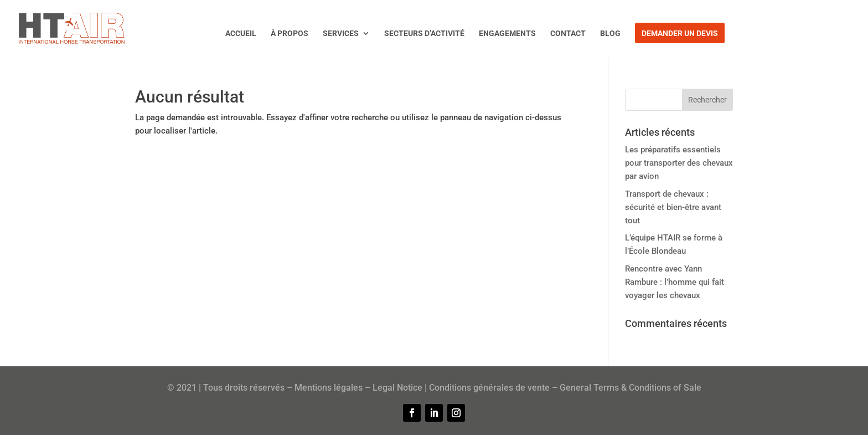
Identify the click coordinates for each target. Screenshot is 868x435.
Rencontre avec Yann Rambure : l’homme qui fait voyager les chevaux (675, 282)
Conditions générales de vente (489, 388)
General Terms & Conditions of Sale (631, 388)
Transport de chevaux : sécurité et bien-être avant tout (673, 207)
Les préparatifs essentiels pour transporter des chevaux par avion (679, 163)
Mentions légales (329, 388)
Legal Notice (397, 388)
